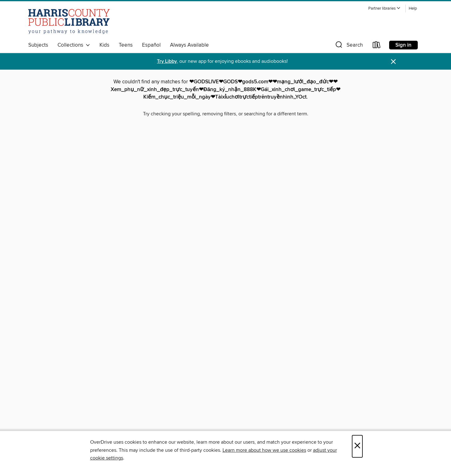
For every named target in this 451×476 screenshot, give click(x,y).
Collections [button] (74, 45)
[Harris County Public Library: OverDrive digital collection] (69, 21)
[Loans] (377, 46)
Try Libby (167, 61)
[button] (384, 9)
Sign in (403, 45)
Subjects (38, 45)
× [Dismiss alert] (393, 62)
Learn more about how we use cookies (264, 450)
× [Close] (357, 446)
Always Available (189, 45)
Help (413, 9)
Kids (104, 45)
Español (151, 45)
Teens (126, 45)
